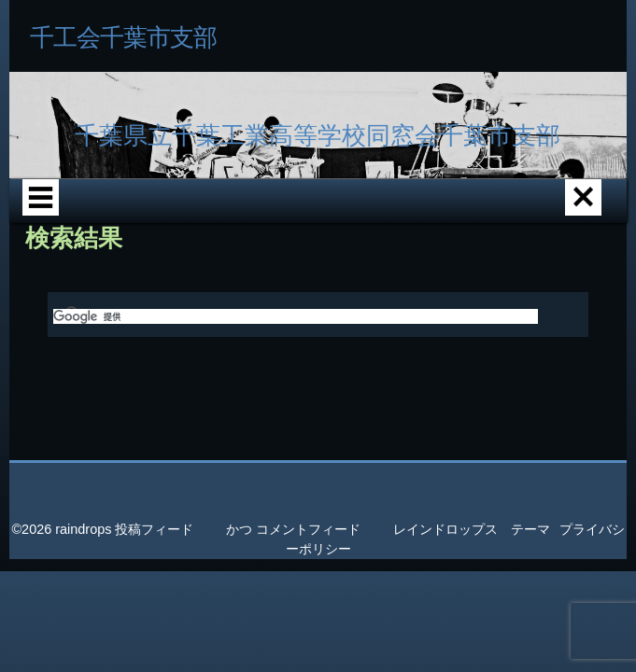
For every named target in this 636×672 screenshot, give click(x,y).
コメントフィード (308, 615)
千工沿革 (385, 214)
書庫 (213, 268)
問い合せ (383, 268)
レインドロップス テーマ (472, 615)
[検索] (296, 402)
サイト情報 (468, 268)
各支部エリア (201, 214)
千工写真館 (469, 214)
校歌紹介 (554, 214)
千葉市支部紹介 (293, 214)
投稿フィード (154, 615)
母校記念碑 (128, 268)
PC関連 (298, 268)
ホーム (116, 214)
